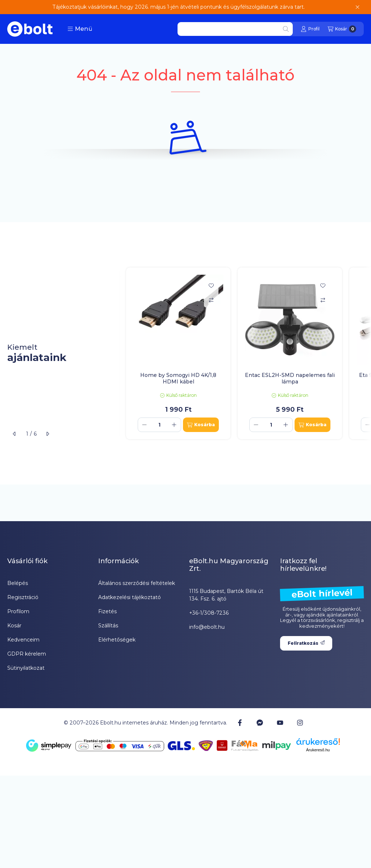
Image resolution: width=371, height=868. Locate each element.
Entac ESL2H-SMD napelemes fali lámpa (290, 378)
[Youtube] (280, 723)
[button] (80, 29)
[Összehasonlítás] (211, 300)
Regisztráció (23, 597)
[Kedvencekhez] (211, 286)
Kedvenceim (23, 640)
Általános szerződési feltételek (137, 583)
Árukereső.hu (318, 750)
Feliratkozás (306, 643)
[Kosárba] (201, 425)
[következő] (47, 434)
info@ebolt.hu (207, 627)
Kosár (14, 626)
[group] (245, 353)
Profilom (18, 611)
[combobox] (235, 29)
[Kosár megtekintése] (342, 29)
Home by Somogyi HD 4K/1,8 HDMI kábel (178, 378)
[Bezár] (357, 7)
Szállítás (108, 626)
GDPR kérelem (27, 654)
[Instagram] (300, 723)
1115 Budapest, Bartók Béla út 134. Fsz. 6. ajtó (226, 595)
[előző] (14, 434)
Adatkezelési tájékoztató (130, 597)
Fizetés (107, 611)
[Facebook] (240, 723)
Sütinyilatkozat (26, 668)
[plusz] (174, 425)
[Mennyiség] (159, 425)
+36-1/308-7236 (209, 613)
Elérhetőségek (117, 640)
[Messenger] (260, 723)
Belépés (18, 583)
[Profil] (310, 29)
